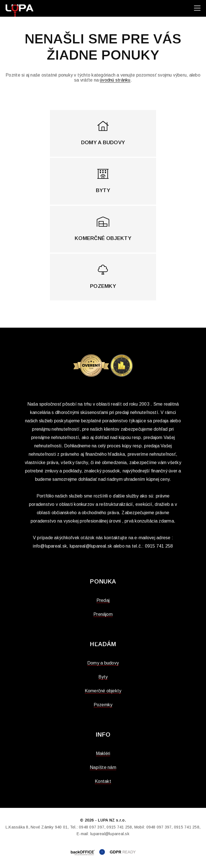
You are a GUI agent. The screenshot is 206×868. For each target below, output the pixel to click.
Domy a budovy (103, 663)
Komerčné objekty (103, 691)
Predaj (103, 600)
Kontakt (103, 781)
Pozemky (103, 705)
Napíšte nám (103, 767)
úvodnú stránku (115, 80)
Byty (103, 677)
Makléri (103, 753)
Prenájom (103, 614)
